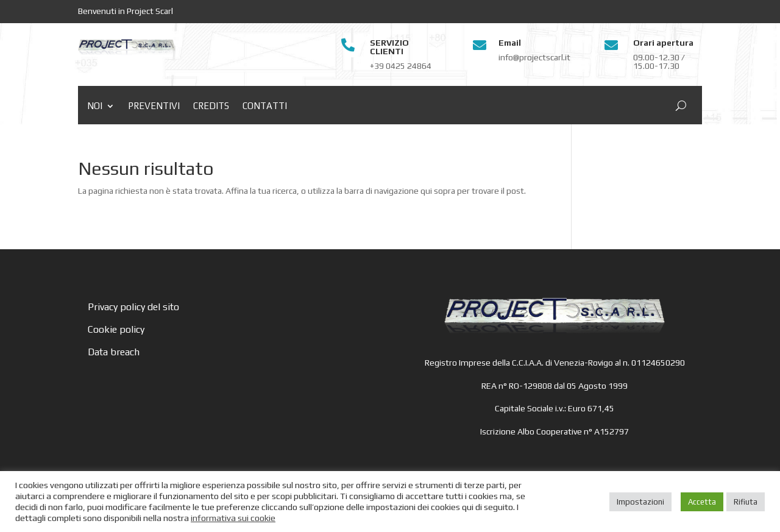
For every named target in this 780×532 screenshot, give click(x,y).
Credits (211, 106)
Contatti (265, 106)
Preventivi (154, 106)
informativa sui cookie (233, 518)
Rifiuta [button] (746, 502)
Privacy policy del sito (133, 307)
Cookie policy (116, 329)
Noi (95, 106)
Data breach (114, 352)
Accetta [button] (702, 502)
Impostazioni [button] (640, 502)
